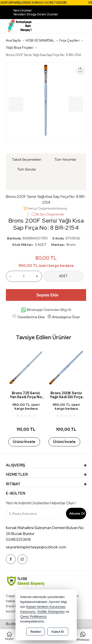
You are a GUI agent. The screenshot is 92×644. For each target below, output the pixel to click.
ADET (63, 276)
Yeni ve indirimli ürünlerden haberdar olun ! (41, 503)
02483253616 (18, 539)
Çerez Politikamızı (34, 616)
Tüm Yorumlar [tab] (65, 159)
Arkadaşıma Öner (64, 317)
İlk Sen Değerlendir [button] (48, 215)
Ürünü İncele (24, 442)
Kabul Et (58, 632)
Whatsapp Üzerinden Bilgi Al (46, 310)
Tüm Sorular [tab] (27, 169)
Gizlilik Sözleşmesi (51, 612)
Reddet (36, 632)
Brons (71, 245)
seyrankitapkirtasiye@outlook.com (36, 547)
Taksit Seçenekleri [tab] (27, 159)
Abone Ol (77, 513)
